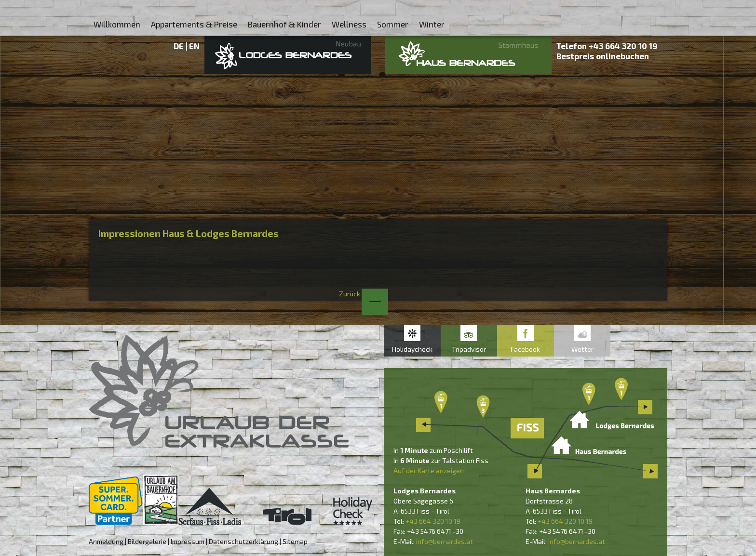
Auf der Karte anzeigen (429, 470)
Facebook (525, 349)
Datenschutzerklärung (243, 541)
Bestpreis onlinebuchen (603, 56)
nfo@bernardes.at (445, 541)
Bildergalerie (147, 541)
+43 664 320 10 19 (623, 46)
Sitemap (295, 541)
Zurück (364, 294)
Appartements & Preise (194, 24)
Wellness (349, 24)
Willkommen (117, 24)
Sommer (393, 24)
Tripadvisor (469, 349)
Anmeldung (106, 541)
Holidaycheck (412, 349)
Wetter (582, 349)
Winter (432, 24)
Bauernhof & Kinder (284, 24)
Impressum (188, 541)
